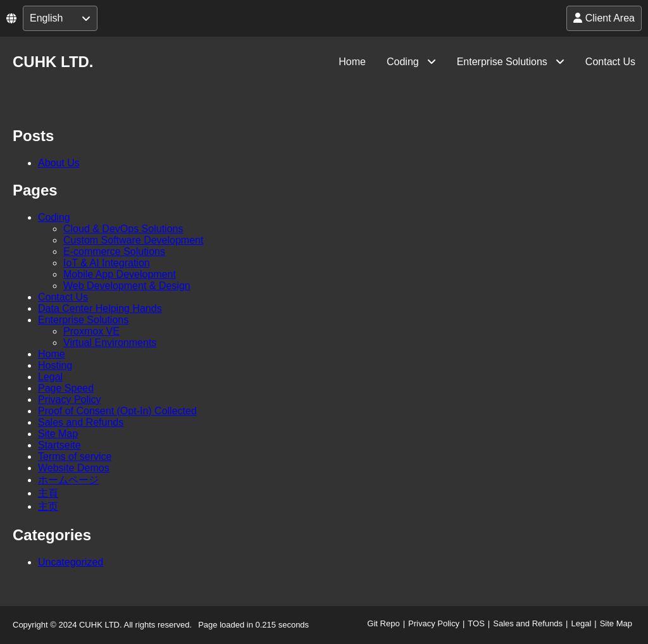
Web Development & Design (127, 286)
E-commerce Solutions (114, 251)
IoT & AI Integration (107, 263)
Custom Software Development (133, 240)
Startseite (59, 445)
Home (352, 62)
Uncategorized (71, 562)
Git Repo (383, 623)
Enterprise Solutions (502, 62)
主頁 (48, 493)
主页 (48, 506)
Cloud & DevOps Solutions (123, 229)
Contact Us (610, 62)
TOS (476, 623)
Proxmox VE (91, 331)
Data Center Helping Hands (100, 308)
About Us (59, 163)
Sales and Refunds (81, 422)
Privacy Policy (70, 399)
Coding (403, 62)
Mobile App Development (120, 274)
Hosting (55, 365)
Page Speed (66, 388)
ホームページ (68, 480)
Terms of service (75, 456)
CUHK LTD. (53, 62)
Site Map (58, 434)
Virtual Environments (110, 343)
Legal (50, 377)
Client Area (604, 18)
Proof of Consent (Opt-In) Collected (117, 411)
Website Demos (74, 468)
